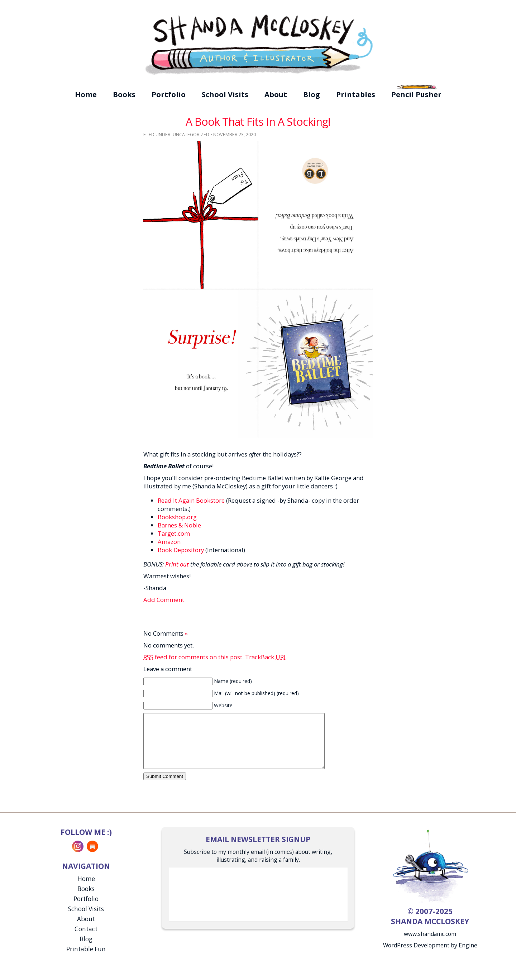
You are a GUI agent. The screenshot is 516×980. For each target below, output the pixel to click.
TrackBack (266, 657)
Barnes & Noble (179, 525)
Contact (86, 940)
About (276, 94)
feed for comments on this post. (193, 657)
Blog (312, 94)
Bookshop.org (177, 517)
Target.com (174, 533)
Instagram (78, 857)
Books (124, 94)
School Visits (225, 94)
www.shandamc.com (430, 945)
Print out (177, 564)
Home (86, 94)
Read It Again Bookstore (191, 500)
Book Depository (181, 550)
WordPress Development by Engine (430, 956)
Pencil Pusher (416, 94)
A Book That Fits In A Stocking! (258, 122)
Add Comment (164, 600)
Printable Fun (86, 960)
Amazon (169, 542)
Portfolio (169, 94)
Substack (92, 857)
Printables (356, 94)
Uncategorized (191, 135)
